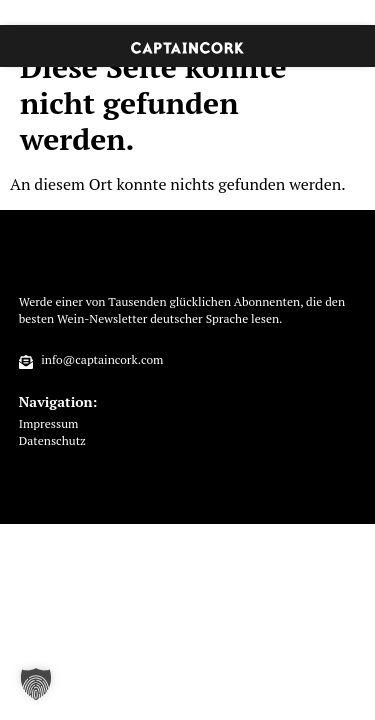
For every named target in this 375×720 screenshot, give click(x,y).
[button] (36, 684)
